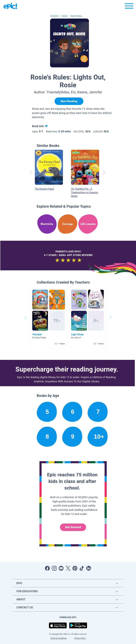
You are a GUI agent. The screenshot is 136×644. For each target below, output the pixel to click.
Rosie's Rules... (77, 16)
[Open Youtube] (61, 568)
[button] (49, 318)
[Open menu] (129, 7)
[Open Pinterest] (75, 568)
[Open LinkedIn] (89, 568)
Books (65, 16)
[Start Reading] (69, 101)
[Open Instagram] (54, 568)
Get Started (73, 527)
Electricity (55, 16)
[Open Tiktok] (82, 568)
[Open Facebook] (47, 568)
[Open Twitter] (68, 568)
